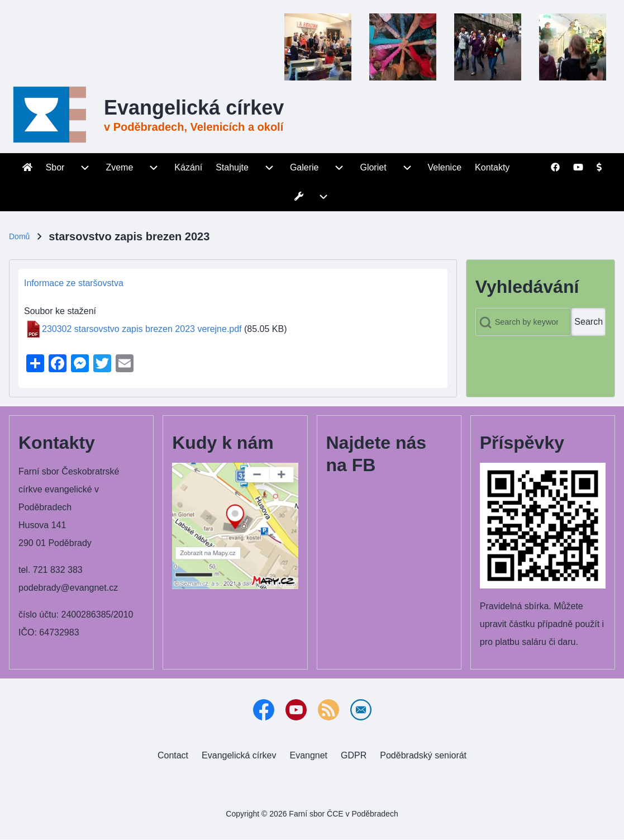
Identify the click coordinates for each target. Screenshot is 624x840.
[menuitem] (27, 168)
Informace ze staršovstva (74, 283)
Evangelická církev (194, 108)
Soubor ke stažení (60, 311)
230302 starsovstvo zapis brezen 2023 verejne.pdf (142, 329)
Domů (19, 236)
